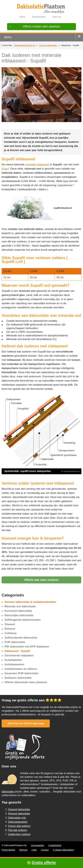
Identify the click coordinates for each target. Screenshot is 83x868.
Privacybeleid (8, 850)
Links (34, 850)
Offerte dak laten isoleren (41, 580)
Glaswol (10, 624)
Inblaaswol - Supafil (17, 651)
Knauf (5, 169)
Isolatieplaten (13, 660)
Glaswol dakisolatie (19, 809)
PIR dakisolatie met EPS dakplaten (27, 647)
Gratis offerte (44, 863)
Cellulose (11, 633)
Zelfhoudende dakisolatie (21, 638)
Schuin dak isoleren (19, 826)
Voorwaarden (38, 845)
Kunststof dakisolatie (18, 611)
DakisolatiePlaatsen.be (25, 45)
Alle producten (39, 17)
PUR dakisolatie (15, 642)
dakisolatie (8, 792)
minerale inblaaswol (37, 165)
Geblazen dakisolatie (18, 678)
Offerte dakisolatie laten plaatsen (26, 682)
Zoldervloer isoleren (19, 834)
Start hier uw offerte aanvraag (26, 723)
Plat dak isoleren (17, 830)
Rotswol (10, 629)
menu (8, 37)
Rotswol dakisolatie (19, 814)
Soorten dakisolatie (48, 45)
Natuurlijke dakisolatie (19, 615)
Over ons (57, 17)
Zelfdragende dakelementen (23, 620)
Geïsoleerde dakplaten (19, 656)
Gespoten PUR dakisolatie (22, 673)
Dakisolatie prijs (17, 818)
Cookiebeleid (55, 845)
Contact (45, 850)
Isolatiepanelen (14, 664)
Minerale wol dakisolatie (20, 606)
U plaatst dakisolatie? (63, 850)
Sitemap (23, 850)
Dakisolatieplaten (18, 822)
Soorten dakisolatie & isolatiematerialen (30, 602)
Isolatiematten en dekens (21, 669)
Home (22, 17)
